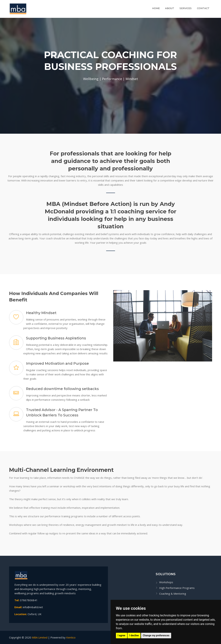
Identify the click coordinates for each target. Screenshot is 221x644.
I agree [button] (122, 635)
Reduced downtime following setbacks (62, 389)
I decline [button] (134, 635)
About (170, 8)
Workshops (166, 582)
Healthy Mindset (41, 313)
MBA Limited (40, 637)
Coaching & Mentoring (173, 594)
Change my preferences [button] (156, 635)
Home (156, 8)
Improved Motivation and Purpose (57, 363)
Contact (203, 8)
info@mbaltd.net (33, 607)
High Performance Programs (177, 588)
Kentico (71, 637)
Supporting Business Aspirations (56, 338)
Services (186, 8)
